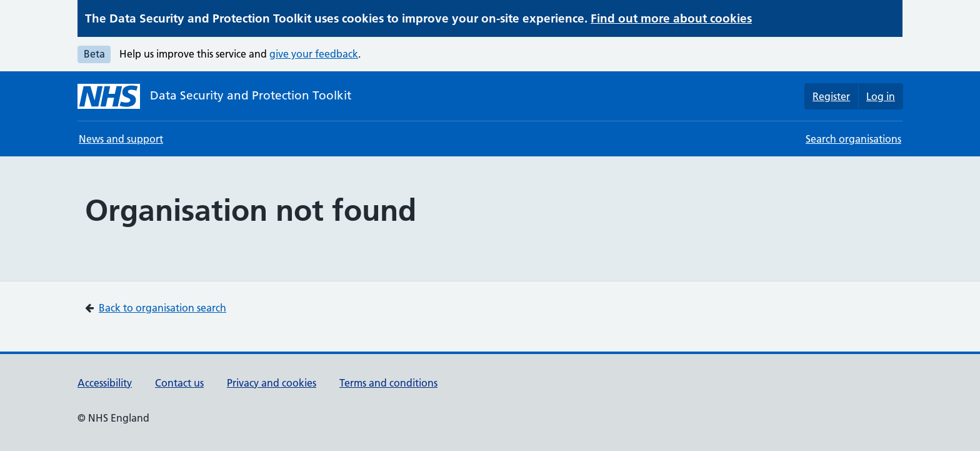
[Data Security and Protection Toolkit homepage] (214, 96)
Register (831, 96)
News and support (121, 139)
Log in (881, 96)
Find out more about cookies (671, 18)
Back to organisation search (162, 308)
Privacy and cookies (272, 383)
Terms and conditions (388, 383)
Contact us (179, 383)
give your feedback (314, 54)
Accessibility (105, 383)
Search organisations (853, 139)
